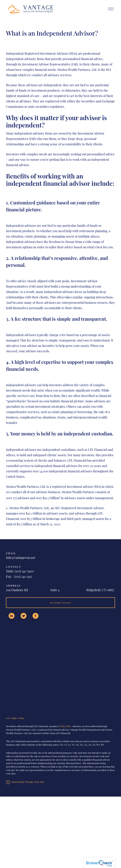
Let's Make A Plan (15, 718)
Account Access (60, 603)
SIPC (69, 726)
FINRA (62, 726)
